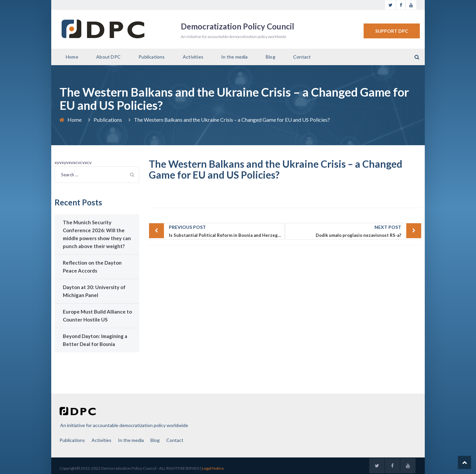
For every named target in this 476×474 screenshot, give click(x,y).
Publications (152, 57)
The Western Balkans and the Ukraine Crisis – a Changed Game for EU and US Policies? (276, 169)
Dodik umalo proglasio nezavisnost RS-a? (345, 231)
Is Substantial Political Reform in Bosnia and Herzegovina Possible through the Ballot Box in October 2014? (227, 231)
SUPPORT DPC (392, 31)
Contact (302, 57)
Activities (193, 57)
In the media (234, 57)
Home (72, 57)
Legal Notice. (213, 468)
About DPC (108, 57)
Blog (271, 57)
